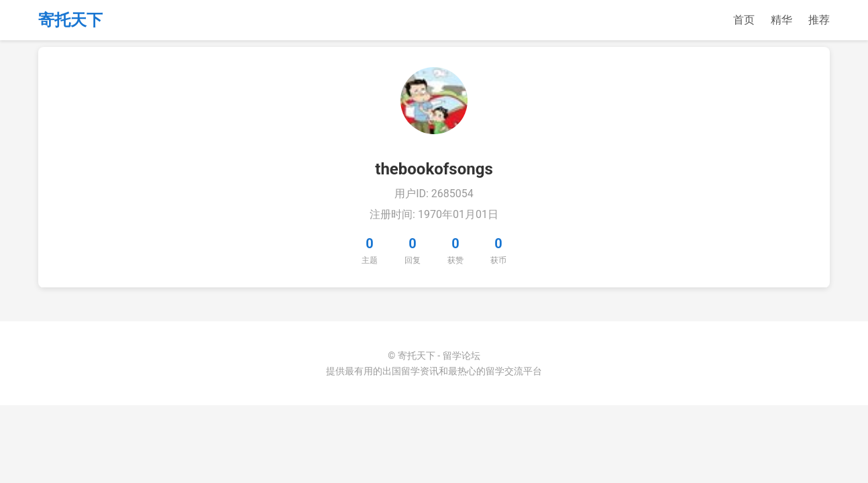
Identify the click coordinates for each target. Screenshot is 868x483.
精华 (781, 20)
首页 (744, 20)
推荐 (819, 20)
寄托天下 (70, 20)
